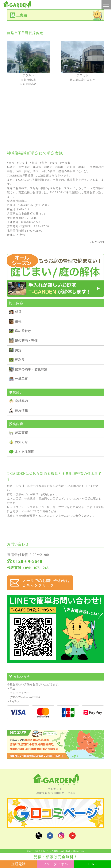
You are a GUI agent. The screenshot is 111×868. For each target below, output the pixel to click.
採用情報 (21, 410)
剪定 (18, 350)
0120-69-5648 (28, 561)
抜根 (18, 321)
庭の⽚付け (23, 331)
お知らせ (21, 442)
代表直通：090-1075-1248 (28, 568)
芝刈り (20, 360)
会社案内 (21, 401)
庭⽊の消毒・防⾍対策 (31, 369)
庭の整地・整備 (26, 341)
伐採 (18, 312)
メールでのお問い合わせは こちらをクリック (46, 583)
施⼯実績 (21, 433)
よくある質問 (25, 452)
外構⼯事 (21, 379)
